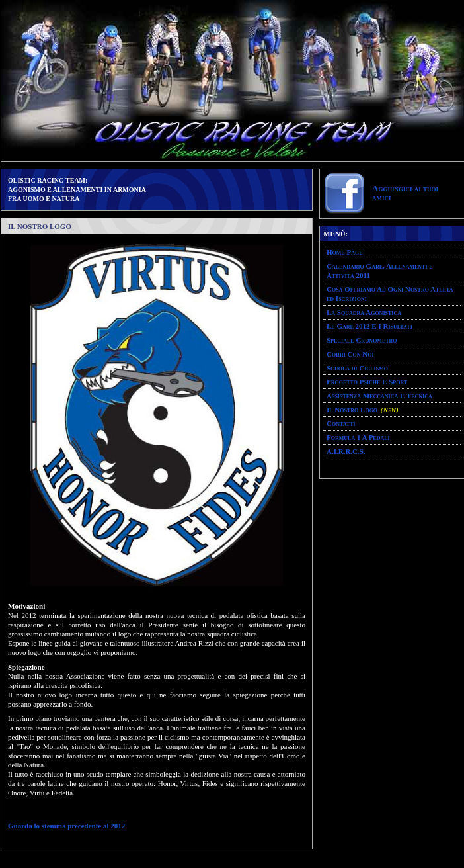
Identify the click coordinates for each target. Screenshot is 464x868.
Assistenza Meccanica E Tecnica (379, 396)
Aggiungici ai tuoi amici (405, 193)
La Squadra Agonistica (364, 312)
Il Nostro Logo (352, 410)
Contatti (341, 423)
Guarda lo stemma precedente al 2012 (66, 826)
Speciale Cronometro (362, 340)
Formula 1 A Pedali (358, 437)
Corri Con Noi (350, 354)
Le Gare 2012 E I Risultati (369, 326)
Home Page (344, 252)
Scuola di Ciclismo (357, 368)
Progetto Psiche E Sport (367, 382)
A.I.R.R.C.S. (346, 451)
